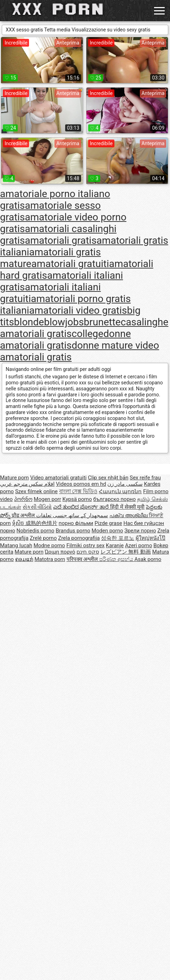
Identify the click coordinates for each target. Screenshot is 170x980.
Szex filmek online (36, 491)
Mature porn (14, 478)
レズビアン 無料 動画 (126, 552)
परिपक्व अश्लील (83, 559)
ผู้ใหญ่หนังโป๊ (151, 538)
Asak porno (148, 559)
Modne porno (49, 545)
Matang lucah (16, 545)
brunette (102, 322)
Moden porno (107, 531)
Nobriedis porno (36, 531)
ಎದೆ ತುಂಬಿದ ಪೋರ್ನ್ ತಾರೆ (82, 507)
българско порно (114, 499)
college (87, 334)
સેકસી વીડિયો (37, 507)
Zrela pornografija (79, 538)
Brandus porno (73, 531)
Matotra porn (50, 559)
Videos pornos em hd (81, 484)
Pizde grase (108, 523)
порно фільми (76, 523)
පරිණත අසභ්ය (117, 559)
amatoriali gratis (61, 240)
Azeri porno (139, 545)
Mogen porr (47, 499)
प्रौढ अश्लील (24, 515)
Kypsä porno (77, 499)
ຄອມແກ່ (24, 559)
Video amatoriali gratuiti (58, 478)
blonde (29, 322)
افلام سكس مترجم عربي (27, 484)
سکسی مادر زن (125, 484)
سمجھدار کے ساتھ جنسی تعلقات (72, 515)
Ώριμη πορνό (60, 552)
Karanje (115, 545)
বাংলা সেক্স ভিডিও (78, 491)
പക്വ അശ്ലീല (129, 515)
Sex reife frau (145, 478)
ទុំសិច (19, 523)
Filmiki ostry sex (85, 545)
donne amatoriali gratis (66, 340)
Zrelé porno (43, 538)
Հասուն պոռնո (120, 491)
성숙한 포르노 (118, 538)
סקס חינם (88, 552)
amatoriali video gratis (78, 310)
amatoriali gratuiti (70, 264)
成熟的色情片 (41, 523)
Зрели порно (140, 531)
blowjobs (64, 322)
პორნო (23, 499)
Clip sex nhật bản (108, 478)
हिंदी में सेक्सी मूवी (127, 507)
